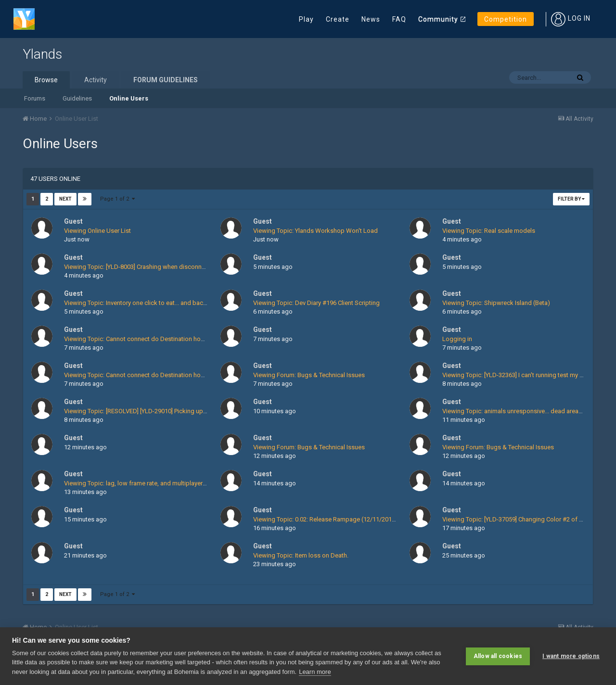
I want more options (571, 656)
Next (65, 199)
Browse (46, 80)
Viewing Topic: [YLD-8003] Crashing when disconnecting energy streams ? (166, 267)
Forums (35, 98)
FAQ (399, 19)
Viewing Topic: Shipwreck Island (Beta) (496, 303)
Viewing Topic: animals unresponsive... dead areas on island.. (527, 411)
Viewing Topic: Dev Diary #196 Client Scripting (316, 303)
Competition (506, 19)
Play (306, 19)
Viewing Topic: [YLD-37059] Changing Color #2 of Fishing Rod (527, 519)
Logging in (457, 339)
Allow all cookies (498, 656)
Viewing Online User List (97, 231)
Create (338, 19)
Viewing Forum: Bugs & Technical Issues (309, 375)
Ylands (42, 54)
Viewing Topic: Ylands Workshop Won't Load (315, 231)
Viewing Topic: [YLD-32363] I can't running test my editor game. (528, 375)
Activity (96, 80)
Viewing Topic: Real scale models (489, 231)
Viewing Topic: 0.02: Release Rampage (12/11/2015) (325, 519)
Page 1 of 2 (117, 199)
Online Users (129, 98)
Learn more (315, 672)
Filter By (571, 199)
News (371, 19)
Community (438, 19)
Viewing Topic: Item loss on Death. (301, 555)
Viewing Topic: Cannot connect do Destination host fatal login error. (157, 339)
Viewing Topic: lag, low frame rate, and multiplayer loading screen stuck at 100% (175, 483)
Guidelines (77, 98)
